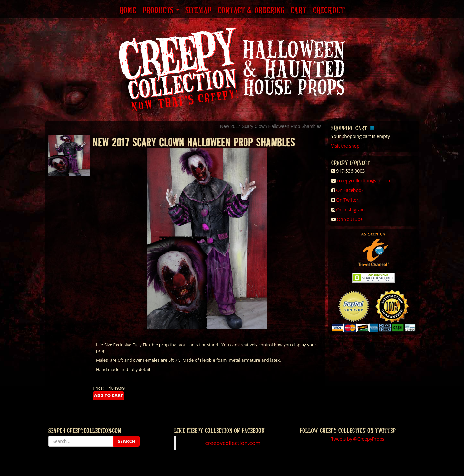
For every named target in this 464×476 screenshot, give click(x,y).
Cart (299, 11)
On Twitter (347, 200)
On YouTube (350, 219)
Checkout (329, 11)
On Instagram (350, 209)
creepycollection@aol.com (364, 181)
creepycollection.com (233, 443)
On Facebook (350, 190)
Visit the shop (345, 146)
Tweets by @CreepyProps (358, 439)
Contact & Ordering (251, 11)
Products (161, 11)
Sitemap (198, 11)
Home (128, 11)
